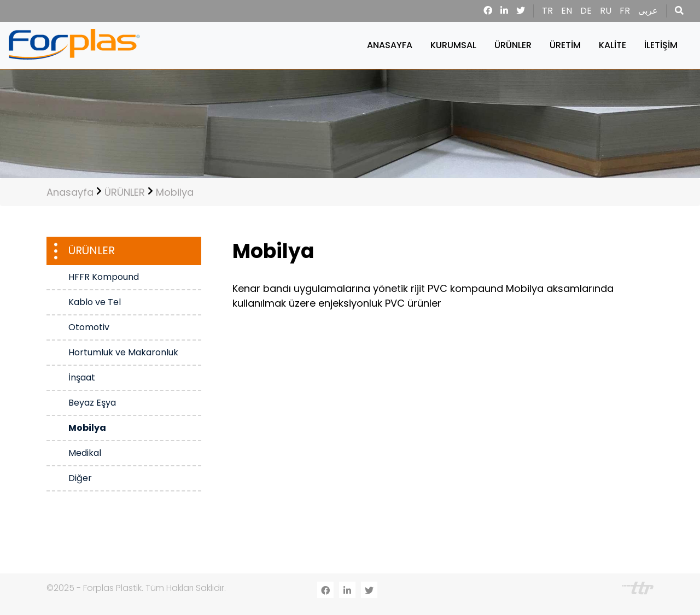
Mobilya (175, 192)
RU (606, 11)
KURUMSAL (453, 45)
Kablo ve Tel (95, 302)
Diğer (80, 478)
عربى (648, 11)
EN (567, 11)
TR (547, 11)
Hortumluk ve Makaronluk (123, 352)
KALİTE (612, 45)
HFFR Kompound (104, 277)
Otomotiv (89, 327)
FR (625, 11)
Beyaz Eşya (92, 403)
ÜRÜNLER (513, 45)
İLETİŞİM (661, 45)
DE (586, 11)
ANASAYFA (390, 45)
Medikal (85, 453)
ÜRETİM (565, 45)
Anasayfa (70, 192)
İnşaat (82, 377)
